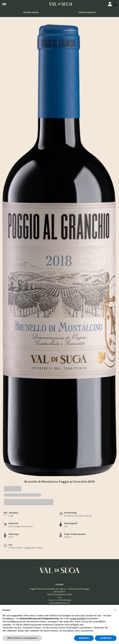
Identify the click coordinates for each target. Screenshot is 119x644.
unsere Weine (31, 13)
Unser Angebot (87, 13)
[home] (61, 4)
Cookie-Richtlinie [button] (78, 619)
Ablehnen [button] (84, 638)
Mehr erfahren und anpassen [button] (22, 638)
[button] (115, 610)
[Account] (110, 4)
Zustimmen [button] (106, 638)
